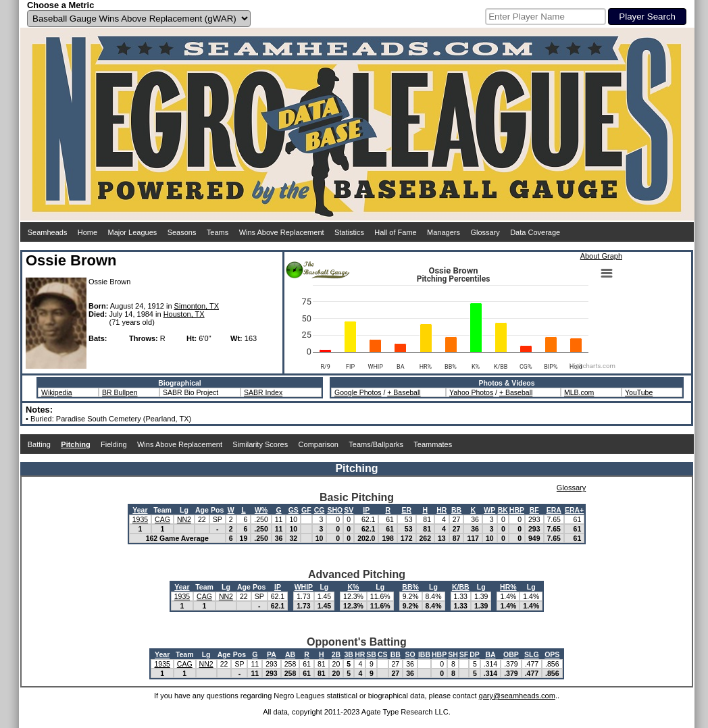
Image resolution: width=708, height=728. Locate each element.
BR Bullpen (120, 392)
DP (475, 654)
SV (349, 510)
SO (410, 654)
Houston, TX (184, 314)
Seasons (182, 232)
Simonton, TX (197, 306)
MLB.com (579, 392)
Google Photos (358, 392)
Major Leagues (133, 232)
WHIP (304, 587)
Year (140, 510)
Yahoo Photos (471, 392)
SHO (335, 510)
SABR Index (263, 392)
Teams (218, 232)
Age (202, 510)
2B (336, 654)
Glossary (485, 232)
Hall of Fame (395, 232)
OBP (511, 654)
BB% (410, 587)
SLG (532, 654)
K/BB (461, 587)
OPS (552, 654)
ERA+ (574, 510)
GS (294, 510)
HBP (517, 510)
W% (261, 510)
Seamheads (48, 232)
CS (383, 654)
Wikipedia (57, 392)
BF (534, 510)
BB (456, 510)
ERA (554, 510)
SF (464, 654)
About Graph (601, 256)
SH (453, 654)
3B (349, 654)
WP (489, 510)
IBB (424, 654)
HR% (508, 587)
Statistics (349, 232)
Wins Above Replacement (282, 232)
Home (87, 232)
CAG (162, 519)
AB (290, 654)
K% (353, 587)
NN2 (184, 519)
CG (320, 510)
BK (503, 510)
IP (366, 510)
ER (406, 510)
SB (371, 654)
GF (306, 510)
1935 (140, 519)
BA (490, 654)
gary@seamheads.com (517, 696)
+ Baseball (404, 392)
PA (272, 654)
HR (441, 510)
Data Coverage (535, 232)
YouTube (639, 392)
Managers (444, 232)
